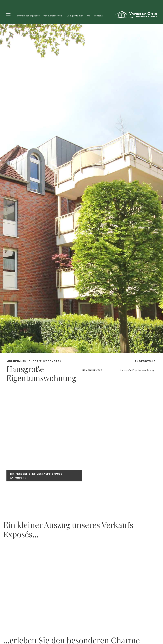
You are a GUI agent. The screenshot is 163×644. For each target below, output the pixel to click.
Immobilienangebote (28, 16)
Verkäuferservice (53, 16)
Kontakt (98, 16)
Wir (88, 16)
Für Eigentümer (74, 16)
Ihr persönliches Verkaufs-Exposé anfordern (36, 476)
